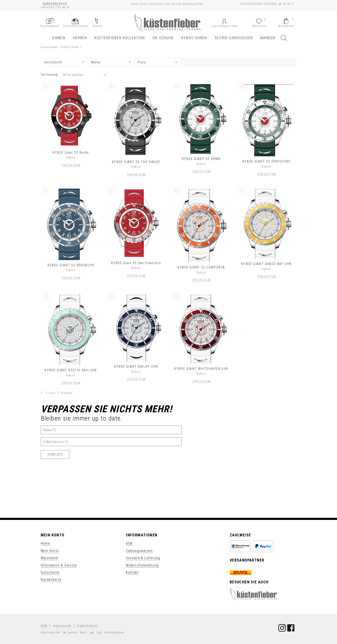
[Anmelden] (55, 455)
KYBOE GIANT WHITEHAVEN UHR (201, 369)
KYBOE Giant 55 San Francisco (136, 263)
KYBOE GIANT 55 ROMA (201, 159)
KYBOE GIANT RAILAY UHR (136, 366)
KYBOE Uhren (194, 38)
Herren (80, 38)
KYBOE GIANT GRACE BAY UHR (266, 264)
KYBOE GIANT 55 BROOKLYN (71, 265)
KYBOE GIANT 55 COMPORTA (201, 267)
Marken (268, 38)
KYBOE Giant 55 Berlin (71, 153)
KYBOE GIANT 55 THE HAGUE (136, 162)
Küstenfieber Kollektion (120, 38)
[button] (225, 26)
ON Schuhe (163, 38)
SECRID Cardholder (234, 38)
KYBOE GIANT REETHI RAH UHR (71, 370)
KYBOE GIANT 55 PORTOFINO (266, 161)
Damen (59, 38)
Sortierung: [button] (50, 75)
